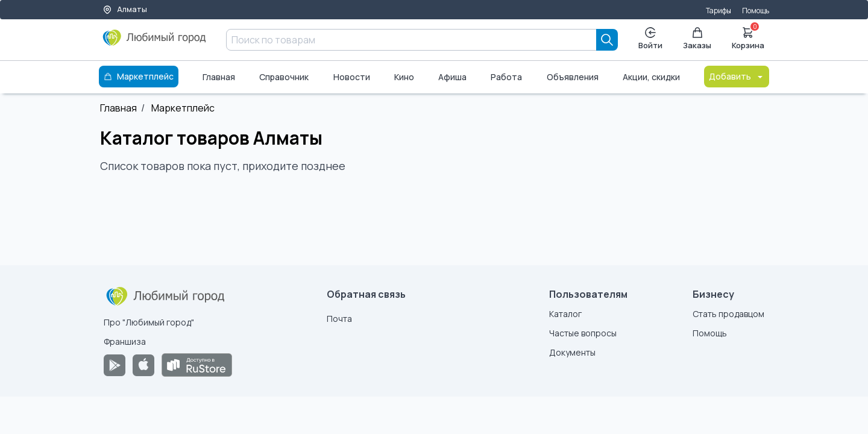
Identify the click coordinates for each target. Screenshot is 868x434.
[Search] (607, 40)
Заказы (697, 39)
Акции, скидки (651, 77)
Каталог (565, 314)
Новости (352, 77)
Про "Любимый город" (149, 322)
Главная (219, 77)
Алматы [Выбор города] (125, 9)
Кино (404, 77)
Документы (572, 352)
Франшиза (125, 341)
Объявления (573, 77)
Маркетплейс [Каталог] (139, 76)
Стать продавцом (728, 314)
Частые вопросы (583, 333)
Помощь (756, 11)
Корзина (748, 37)
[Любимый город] (155, 42)
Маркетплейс (183, 108)
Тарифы (719, 11)
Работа (506, 77)
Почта (339, 319)
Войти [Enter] (650, 39)
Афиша (452, 77)
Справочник (284, 77)
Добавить (737, 76)
